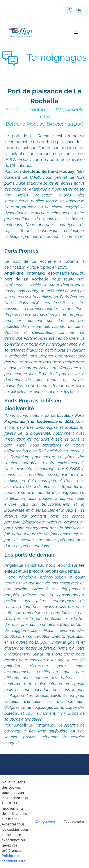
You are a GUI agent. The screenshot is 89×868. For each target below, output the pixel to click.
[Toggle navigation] (76, 32)
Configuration (45, 821)
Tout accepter (74, 821)
